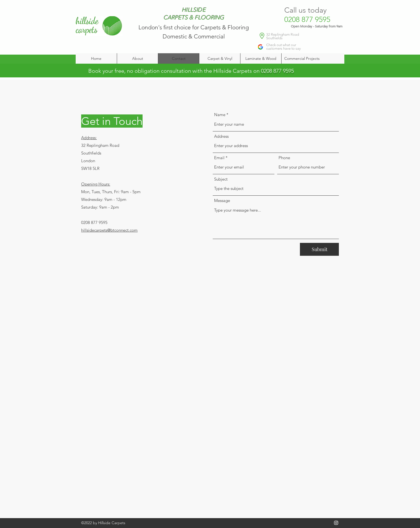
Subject (221, 179)
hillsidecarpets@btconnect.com (109, 230)
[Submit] (319, 249)
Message (222, 200)
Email (219, 158)
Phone (284, 158)
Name (220, 115)
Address (221, 136)
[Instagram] (336, 523)
